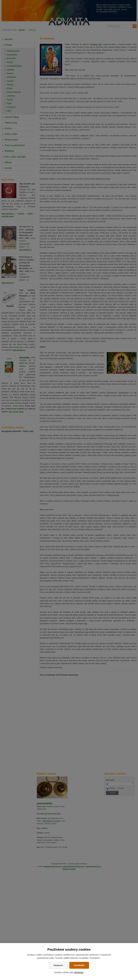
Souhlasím (79, 965)
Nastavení (58, 965)
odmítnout (79, 972)
